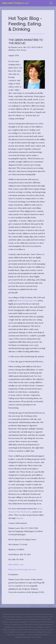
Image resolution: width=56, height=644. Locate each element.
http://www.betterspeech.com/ (22, 569)
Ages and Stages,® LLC (15, 3)
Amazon (19, 518)
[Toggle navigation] (51, 3)
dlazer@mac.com (16, 564)
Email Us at (46, 635)
